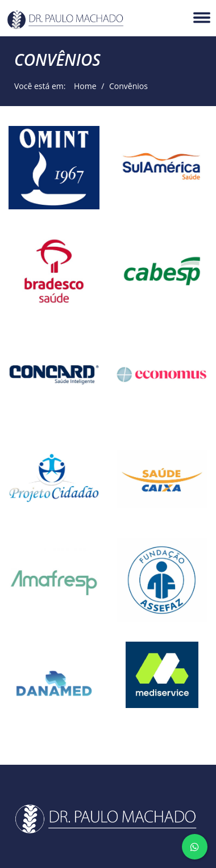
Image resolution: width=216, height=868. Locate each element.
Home (82, 86)
